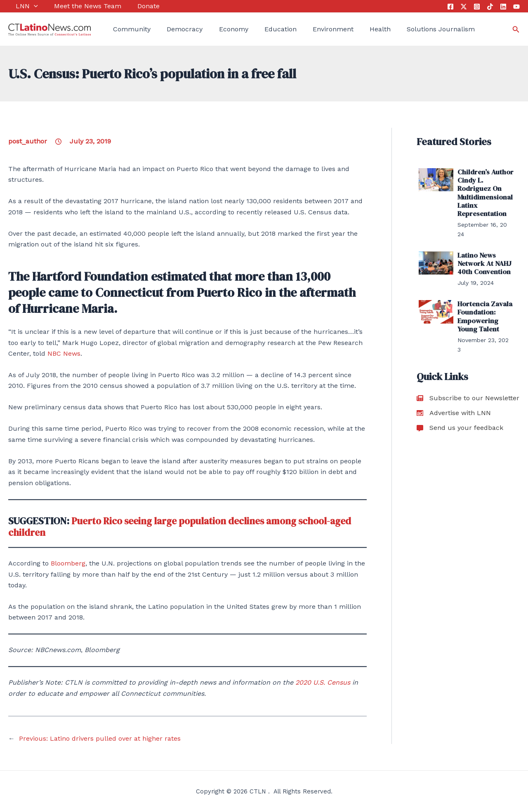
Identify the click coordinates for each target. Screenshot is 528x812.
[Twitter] (464, 7)
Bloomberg (68, 563)
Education (261, 29)
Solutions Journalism (410, 29)
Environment (310, 29)
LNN (19, 6)
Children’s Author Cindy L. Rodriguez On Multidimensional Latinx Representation (484, 192)
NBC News (64, 353)
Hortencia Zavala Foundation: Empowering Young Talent (484, 312)
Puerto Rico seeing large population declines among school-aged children (186, 527)
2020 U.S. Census (323, 682)
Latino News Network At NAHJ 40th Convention (483, 260)
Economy (218, 29)
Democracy (173, 29)
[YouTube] (516, 7)
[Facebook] (450, 7)
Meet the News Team (76, 6)
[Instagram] (477, 7)
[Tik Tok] (490, 7)
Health (353, 29)
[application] (26, 6)
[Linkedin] (503, 7)
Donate (133, 6)
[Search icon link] (516, 29)
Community (124, 29)
